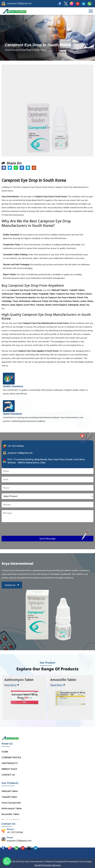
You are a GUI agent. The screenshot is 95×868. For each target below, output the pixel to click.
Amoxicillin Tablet (10, 814)
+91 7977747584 (15, 446)
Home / (8, 50)
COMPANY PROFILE (11, 757)
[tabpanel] (25, 697)
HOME (5, 752)
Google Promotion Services (48, 865)
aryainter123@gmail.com (19, 3)
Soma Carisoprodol (11, 803)
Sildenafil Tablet (10, 791)
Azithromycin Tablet (12, 808)
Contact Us (12, 585)
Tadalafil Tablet (9, 797)
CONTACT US (8, 775)
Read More (12, 685)
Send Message (48, 539)
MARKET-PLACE (9, 769)
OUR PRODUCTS (10, 763)
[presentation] (21, 531)
